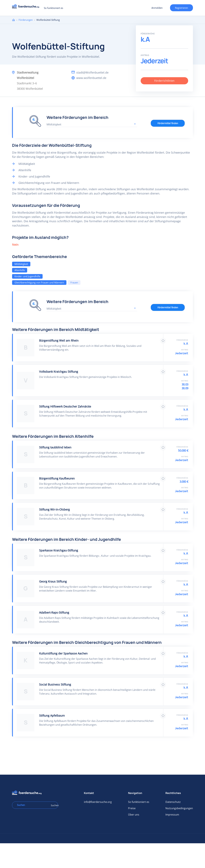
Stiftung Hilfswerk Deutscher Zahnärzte (65, 406)
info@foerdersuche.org (98, 802)
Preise (132, 808)
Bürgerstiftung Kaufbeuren (57, 478)
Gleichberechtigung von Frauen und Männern (39, 282)
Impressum (172, 815)
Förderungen (26, 20)
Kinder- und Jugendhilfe (27, 276)
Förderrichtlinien (164, 81)
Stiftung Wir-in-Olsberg (54, 509)
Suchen (53, 805)
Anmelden (157, 8)
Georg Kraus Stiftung (53, 581)
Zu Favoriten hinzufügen (163, 341)
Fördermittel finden (168, 123)
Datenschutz (173, 802)
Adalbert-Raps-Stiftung (54, 612)
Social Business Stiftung (55, 684)
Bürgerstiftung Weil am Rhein (59, 340)
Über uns (134, 815)
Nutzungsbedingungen (179, 808)
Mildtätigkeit (21, 264)
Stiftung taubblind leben (55, 447)
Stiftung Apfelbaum (52, 716)
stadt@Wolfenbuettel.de (92, 72)
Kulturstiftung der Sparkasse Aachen (63, 653)
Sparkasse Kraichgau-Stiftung (59, 550)
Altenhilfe (20, 270)
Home (14, 20)
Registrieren (181, 8)
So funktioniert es (53, 8)
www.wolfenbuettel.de (91, 78)
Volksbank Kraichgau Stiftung (59, 372)
